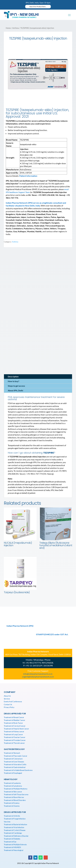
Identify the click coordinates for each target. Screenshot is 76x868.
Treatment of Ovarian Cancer (15, 737)
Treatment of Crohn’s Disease (15, 830)
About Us (7, 696)
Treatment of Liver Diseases (14, 762)
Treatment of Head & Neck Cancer (16, 729)
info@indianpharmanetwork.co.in (38, 674)
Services (7, 699)
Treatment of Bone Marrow (14, 797)
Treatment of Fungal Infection (15, 819)
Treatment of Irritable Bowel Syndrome (18, 770)
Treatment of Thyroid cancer (14, 743)
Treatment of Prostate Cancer (15, 740)
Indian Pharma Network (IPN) (20, 626)
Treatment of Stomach (12, 753)
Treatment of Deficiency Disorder (16, 836)
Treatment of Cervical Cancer (15, 726)
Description (13, 376)
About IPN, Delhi (15, 390)
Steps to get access (16, 386)
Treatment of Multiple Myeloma (16, 789)
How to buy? (13, 381)
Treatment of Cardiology (13, 833)
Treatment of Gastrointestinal (15, 767)
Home (8, 28)
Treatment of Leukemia (12, 783)
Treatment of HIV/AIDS (12, 847)
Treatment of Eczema (12, 803)
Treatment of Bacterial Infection (15, 824)
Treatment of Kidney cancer (14, 731)
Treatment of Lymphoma (13, 786)
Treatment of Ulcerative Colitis (15, 764)
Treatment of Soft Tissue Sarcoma (16, 794)
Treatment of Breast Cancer (14, 717)
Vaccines (7, 822)
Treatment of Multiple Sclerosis (15, 844)
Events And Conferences (13, 701)
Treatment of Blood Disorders (15, 800)
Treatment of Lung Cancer (13, 734)
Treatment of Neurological (14, 850)
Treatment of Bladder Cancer (15, 720)
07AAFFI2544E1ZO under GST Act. (52, 634)
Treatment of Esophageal (13, 773)
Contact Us (8, 704)
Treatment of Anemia (12, 806)
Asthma (16, 28)
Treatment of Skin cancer (13, 792)
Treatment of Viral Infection (14, 827)
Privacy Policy (9, 707)
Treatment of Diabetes (12, 839)
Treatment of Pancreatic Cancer (16, 756)
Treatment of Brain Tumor (13, 723)
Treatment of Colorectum (13, 759)
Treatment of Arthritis (12, 816)
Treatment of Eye (10, 842)
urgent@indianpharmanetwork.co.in (38, 677)
